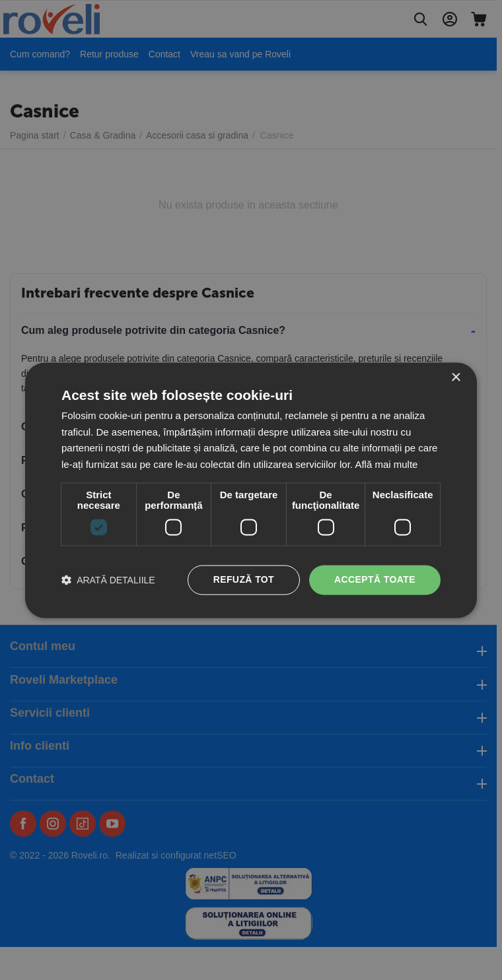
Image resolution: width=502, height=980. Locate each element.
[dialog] (251, 490)
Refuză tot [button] (244, 579)
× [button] (455, 378)
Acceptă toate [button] (375, 579)
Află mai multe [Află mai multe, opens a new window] (386, 465)
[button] (108, 580)
